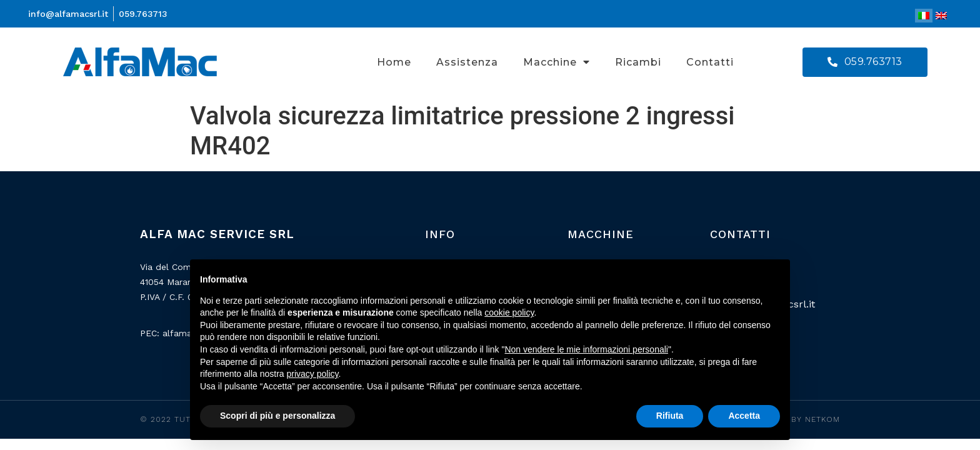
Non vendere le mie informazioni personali (586, 349)
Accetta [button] (744, 416)
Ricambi (638, 62)
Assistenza (467, 62)
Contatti (710, 62)
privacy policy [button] (313, 374)
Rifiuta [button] (670, 416)
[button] (865, 62)
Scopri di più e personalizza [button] (277, 416)
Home (394, 62)
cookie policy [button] (509, 312)
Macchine (557, 62)
